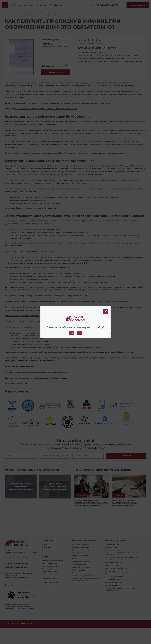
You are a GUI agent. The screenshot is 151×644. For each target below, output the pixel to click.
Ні (80, 333)
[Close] (106, 311)
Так (71, 333)
